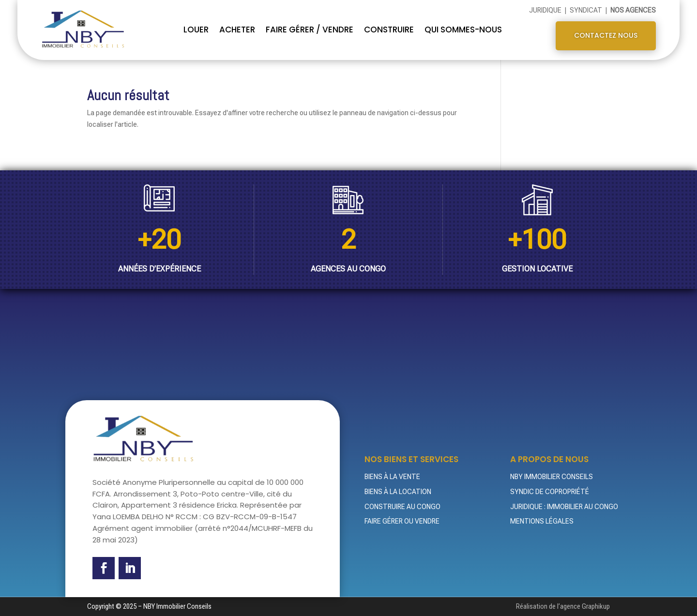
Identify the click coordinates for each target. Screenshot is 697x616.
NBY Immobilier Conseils (552, 477)
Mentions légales (542, 521)
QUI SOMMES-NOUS (463, 30)
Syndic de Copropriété (550, 492)
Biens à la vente (392, 477)
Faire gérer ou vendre (402, 521)
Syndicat (587, 10)
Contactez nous (606, 35)
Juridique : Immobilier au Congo (564, 507)
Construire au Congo (402, 507)
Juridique (546, 10)
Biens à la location (398, 492)
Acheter (237, 30)
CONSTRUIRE (389, 30)
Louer (196, 30)
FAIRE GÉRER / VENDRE (310, 30)
